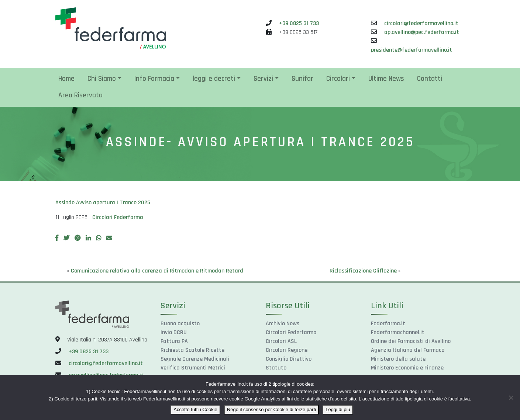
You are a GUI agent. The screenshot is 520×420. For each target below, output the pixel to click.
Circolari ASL (281, 341)
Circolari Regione (287, 350)
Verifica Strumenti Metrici (193, 368)
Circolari (338, 79)
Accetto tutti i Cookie (195, 409)
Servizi (263, 79)
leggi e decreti (214, 79)
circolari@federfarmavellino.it (421, 23)
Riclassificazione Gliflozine (363, 271)
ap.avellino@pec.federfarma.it (422, 32)
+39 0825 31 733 (299, 23)
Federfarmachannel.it (398, 332)
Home (66, 79)
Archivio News (283, 324)
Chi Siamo (102, 79)
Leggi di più (338, 409)
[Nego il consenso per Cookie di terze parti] (511, 398)
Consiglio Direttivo (289, 359)
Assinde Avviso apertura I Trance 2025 (103, 203)
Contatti (430, 79)
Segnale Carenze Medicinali (195, 359)
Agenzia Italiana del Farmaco (408, 350)
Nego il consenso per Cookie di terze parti (271, 409)
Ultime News (386, 79)
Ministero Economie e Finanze (407, 368)
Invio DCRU (174, 332)
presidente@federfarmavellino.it (411, 50)
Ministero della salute (398, 359)
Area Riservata (80, 95)
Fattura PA (174, 341)
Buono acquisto (180, 324)
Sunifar (302, 79)
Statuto (276, 368)
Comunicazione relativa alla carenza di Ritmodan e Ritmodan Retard (157, 271)
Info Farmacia (154, 79)
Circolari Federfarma (118, 217)
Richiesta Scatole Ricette (192, 350)
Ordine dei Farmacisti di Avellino (411, 341)
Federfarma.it (388, 324)
